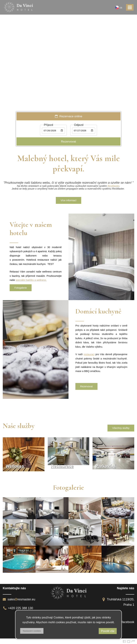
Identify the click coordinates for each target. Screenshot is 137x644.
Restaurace (62, 466)
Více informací (68, 200)
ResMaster (113, 186)
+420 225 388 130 (18, 608)
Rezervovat (86, 387)
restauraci (89, 355)
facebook (128, 622)
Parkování (106, 466)
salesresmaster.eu (19, 599)
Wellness (15, 466)
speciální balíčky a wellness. (31, 280)
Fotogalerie (21, 288)
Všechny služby (121, 428)
